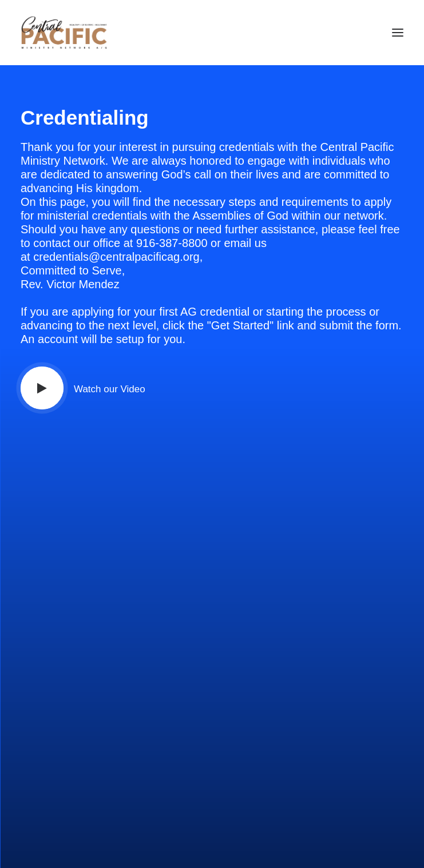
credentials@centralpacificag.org (116, 257)
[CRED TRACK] (64, 33)
